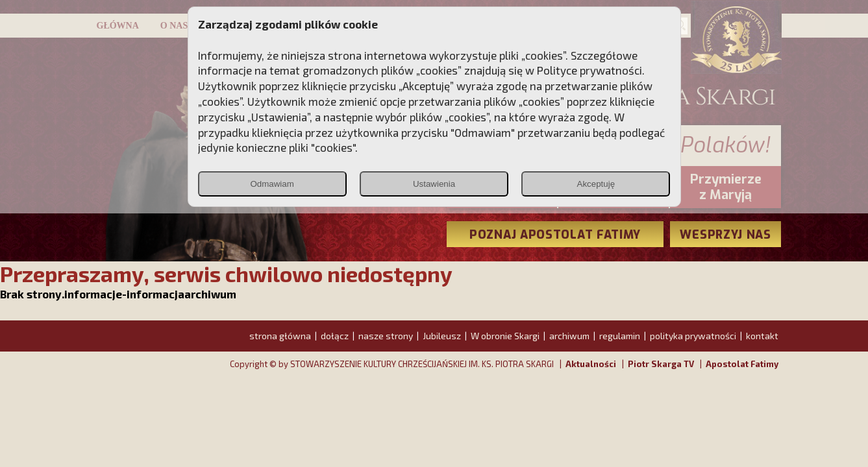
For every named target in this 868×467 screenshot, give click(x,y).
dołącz (335, 336)
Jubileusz (442, 336)
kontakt (762, 336)
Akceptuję (596, 184)
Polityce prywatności (589, 70)
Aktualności (591, 364)
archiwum (569, 336)
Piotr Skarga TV (661, 364)
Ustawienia (434, 184)
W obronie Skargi (505, 336)
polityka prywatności (693, 336)
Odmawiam (272, 184)
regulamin (620, 336)
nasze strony (386, 336)
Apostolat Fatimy (742, 364)
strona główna (280, 336)
